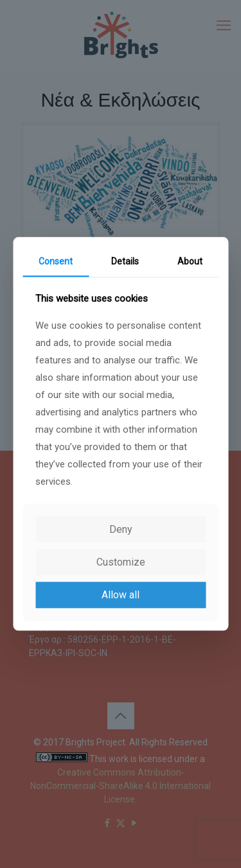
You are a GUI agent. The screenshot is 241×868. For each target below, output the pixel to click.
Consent (56, 261)
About (190, 261)
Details (125, 261)
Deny (121, 529)
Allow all (121, 595)
